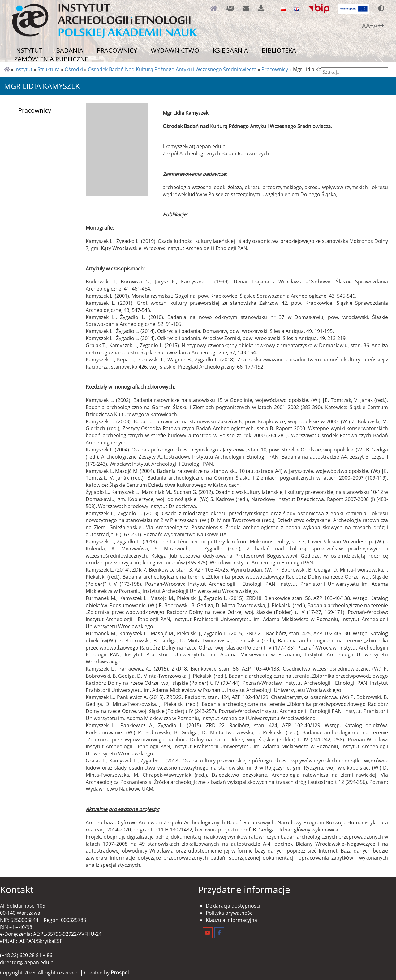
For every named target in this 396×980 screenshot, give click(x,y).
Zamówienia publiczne (51, 59)
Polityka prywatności (230, 913)
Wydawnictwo (175, 50)
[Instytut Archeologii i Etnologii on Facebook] (219, 933)
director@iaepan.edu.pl (27, 962)
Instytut (28, 50)
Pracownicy (117, 50)
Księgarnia (230, 50)
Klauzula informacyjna (231, 920)
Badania (70, 50)
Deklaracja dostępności (233, 906)
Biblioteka (279, 50)
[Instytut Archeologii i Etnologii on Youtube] (208, 933)
